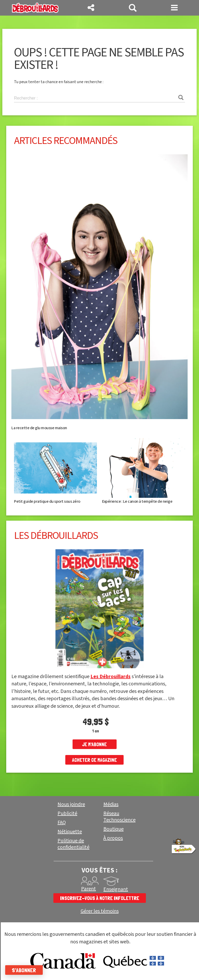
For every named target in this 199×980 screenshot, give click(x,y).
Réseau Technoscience (119, 817)
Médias (111, 804)
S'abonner (24, 970)
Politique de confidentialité (73, 844)
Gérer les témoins (100, 911)
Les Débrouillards (111, 677)
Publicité (67, 813)
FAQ (62, 823)
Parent (88, 889)
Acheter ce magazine (94, 760)
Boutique (113, 829)
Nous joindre (71, 804)
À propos (113, 838)
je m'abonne (94, 744)
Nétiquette (70, 832)
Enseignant (116, 889)
